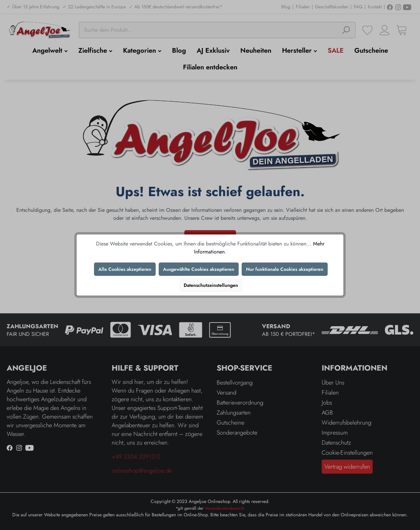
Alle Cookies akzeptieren (125, 269)
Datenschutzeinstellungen (211, 285)
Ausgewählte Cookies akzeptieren (199, 269)
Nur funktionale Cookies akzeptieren (285, 269)
